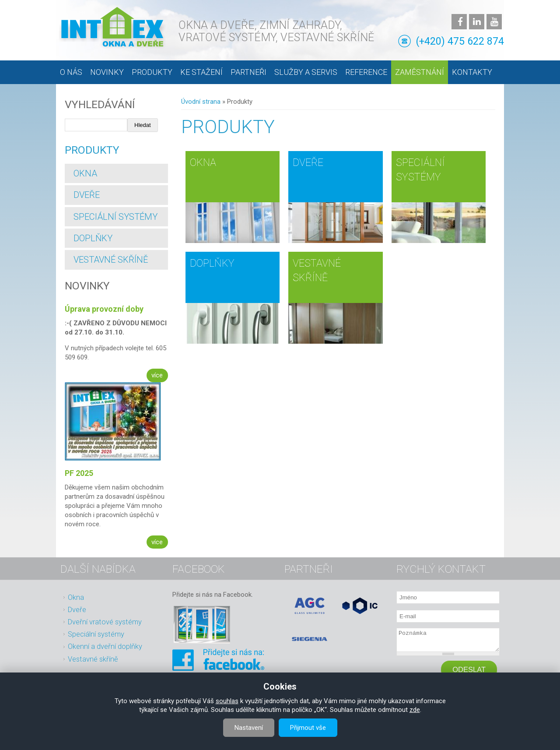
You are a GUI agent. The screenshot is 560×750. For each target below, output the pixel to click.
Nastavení (249, 728)
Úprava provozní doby (104, 309)
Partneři (248, 72)
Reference (366, 72)
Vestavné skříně (111, 260)
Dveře (308, 162)
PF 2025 (79, 473)
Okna (203, 162)
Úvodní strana (201, 102)
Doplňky (212, 263)
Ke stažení (201, 72)
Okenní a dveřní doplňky (105, 646)
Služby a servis (306, 72)
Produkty (152, 72)
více (157, 375)
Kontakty (472, 72)
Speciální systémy (115, 217)
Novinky (107, 72)
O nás (71, 72)
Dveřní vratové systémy (105, 622)
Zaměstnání (420, 72)
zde (415, 710)
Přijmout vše (308, 728)
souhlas (227, 701)
